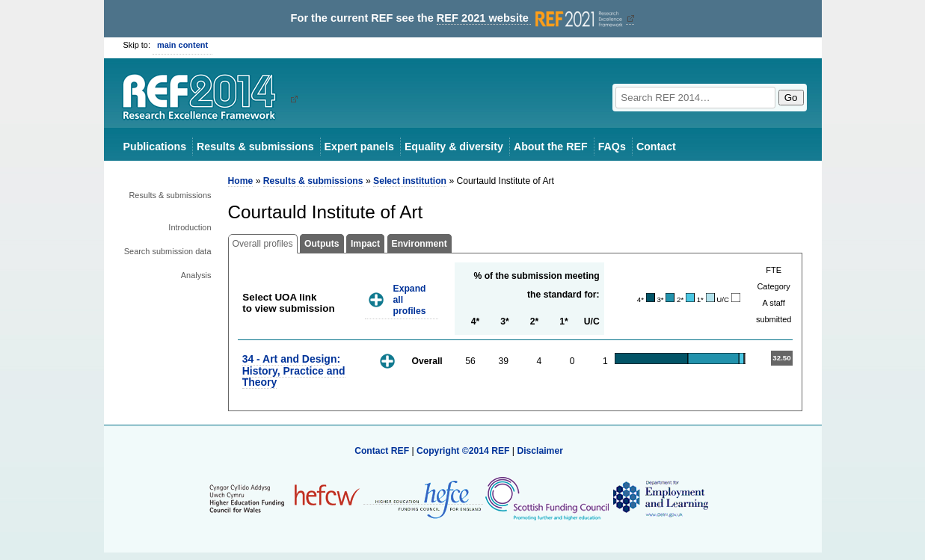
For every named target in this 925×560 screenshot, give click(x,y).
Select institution (410, 181)
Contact (656, 147)
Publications (155, 147)
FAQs (612, 147)
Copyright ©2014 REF (464, 451)
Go (791, 98)
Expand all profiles (410, 299)
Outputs (322, 244)
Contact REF (382, 451)
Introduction (190, 227)
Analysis (196, 275)
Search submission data (168, 251)
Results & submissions (255, 147)
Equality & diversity (454, 147)
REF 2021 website (531, 18)
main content (182, 45)
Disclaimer (540, 451)
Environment (420, 244)
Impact (365, 244)
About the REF (551, 147)
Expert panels (359, 147)
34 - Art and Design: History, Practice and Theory (294, 370)
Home (241, 181)
